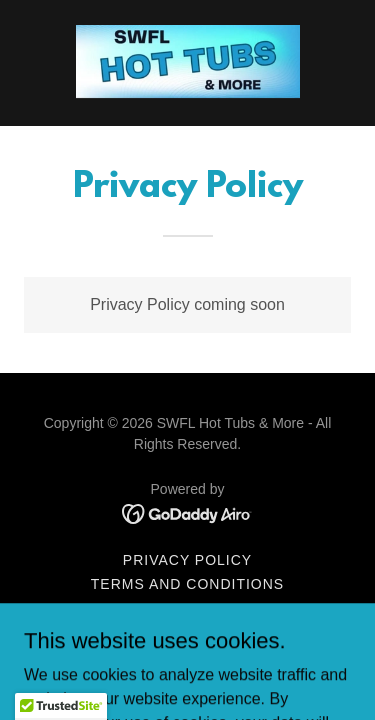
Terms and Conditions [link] (187, 584)
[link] (188, 63)
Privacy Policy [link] (187, 560)
